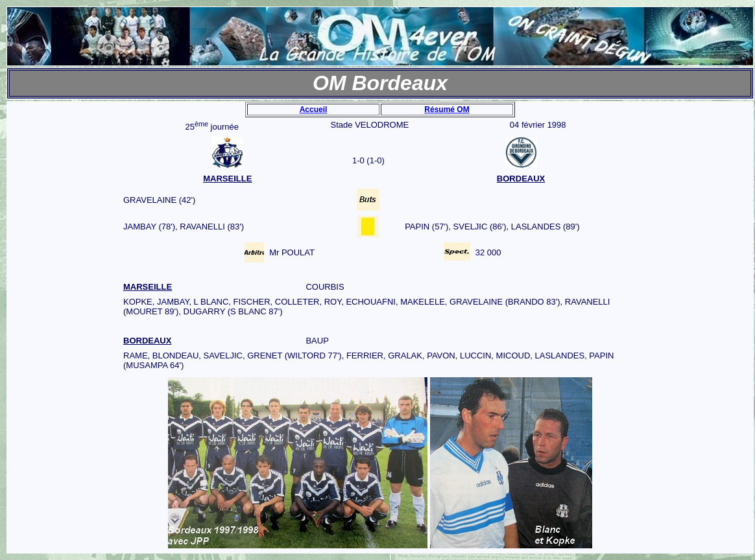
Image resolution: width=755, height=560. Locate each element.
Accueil (314, 110)
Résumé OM (447, 110)
